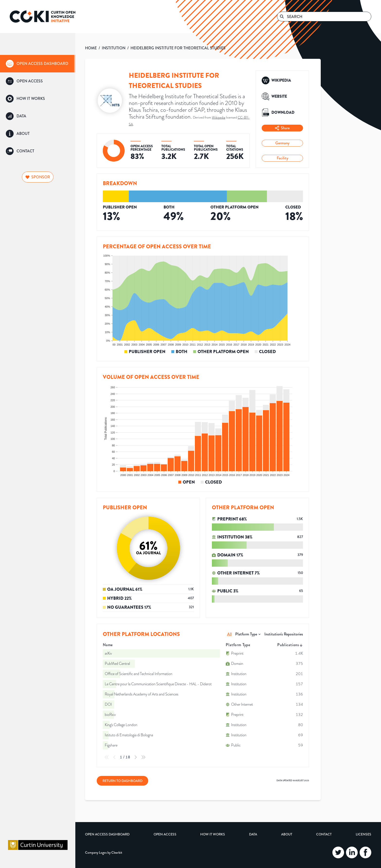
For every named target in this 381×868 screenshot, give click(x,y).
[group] (38, 64)
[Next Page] (136, 757)
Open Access (165, 834)
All (229, 634)
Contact (324, 834)
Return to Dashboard (122, 781)
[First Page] (107, 757)
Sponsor (38, 177)
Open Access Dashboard (107, 834)
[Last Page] (143, 757)
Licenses (364, 834)
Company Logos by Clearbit (104, 852)
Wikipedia (219, 117)
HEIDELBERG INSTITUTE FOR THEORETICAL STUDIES (178, 48)
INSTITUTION (114, 48)
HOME (91, 48)
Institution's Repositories (284, 634)
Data (253, 834)
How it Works (213, 834)
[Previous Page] (114, 757)
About (287, 834)
